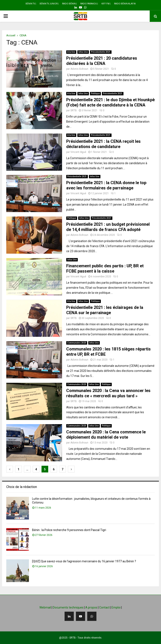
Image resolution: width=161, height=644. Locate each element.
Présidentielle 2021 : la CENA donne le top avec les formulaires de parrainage (106, 185)
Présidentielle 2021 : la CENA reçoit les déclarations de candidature (103, 144)
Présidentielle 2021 (101, 52)
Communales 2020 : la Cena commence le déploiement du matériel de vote (106, 435)
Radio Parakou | (89, 4)
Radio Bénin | (69, 4)
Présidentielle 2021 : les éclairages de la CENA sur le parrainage (105, 310)
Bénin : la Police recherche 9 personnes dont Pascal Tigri (69, 530)
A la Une (71, 52)
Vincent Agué (78, 152)
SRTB (74, 110)
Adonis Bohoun (79, 69)
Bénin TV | (31, 4)
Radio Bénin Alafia (125, 4)
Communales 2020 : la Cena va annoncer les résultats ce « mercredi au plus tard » (108, 393)
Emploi (116, 607)
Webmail (45, 607)
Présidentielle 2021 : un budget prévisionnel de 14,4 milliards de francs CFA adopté (108, 227)
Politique (95, 94)
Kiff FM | (106, 4)
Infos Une (83, 52)
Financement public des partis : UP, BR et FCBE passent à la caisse (105, 268)
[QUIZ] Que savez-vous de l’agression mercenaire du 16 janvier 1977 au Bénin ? (84, 561)
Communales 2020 (77, 343)
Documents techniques (68, 607)
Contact (104, 607)
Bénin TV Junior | (49, 4)
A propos (91, 607)
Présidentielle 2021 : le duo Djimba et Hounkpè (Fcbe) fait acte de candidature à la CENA (110, 102)
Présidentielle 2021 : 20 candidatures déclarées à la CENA (102, 61)
